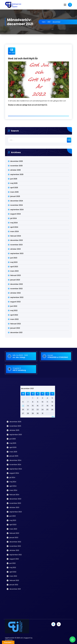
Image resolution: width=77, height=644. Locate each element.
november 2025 (16, 166)
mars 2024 (14, 231)
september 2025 (17, 174)
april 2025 (14, 188)
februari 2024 (16, 236)
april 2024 (14, 227)
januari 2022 (15, 328)
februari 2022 (15, 324)
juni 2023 (14, 258)
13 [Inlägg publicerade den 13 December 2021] (23, 406)
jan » (53, 416)
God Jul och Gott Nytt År (23, 58)
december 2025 (16, 161)
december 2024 (17, 201)
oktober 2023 (15, 249)
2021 (49, 22)
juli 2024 (13, 218)
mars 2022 (14, 319)
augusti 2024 (15, 214)
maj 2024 (14, 223)
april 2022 (14, 315)
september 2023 (17, 253)
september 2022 (17, 297)
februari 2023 (15, 275)
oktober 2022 (15, 293)
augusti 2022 (15, 302)
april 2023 (14, 267)
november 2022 (16, 289)
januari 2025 (15, 196)
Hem (44, 22)
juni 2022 (14, 306)
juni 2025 (14, 179)
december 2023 (16, 240)
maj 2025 (14, 183)
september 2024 (17, 210)
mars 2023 (14, 271)
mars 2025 (14, 192)
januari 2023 (15, 280)
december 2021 (16, 332)
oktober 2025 (15, 170)
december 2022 (16, 284)
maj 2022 (14, 310)
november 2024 (16, 205)
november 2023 (16, 245)
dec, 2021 (12, 51)
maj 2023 (14, 262)
